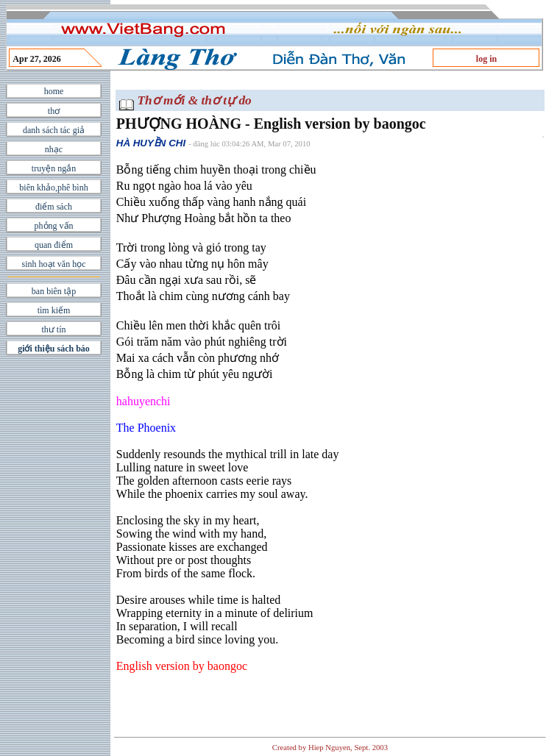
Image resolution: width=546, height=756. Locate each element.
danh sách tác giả (54, 130)
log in (486, 59)
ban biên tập (54, 291)
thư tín (53, 329)
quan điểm (54, 245)
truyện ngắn (54, 168)
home (54, 91)
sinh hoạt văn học (54, 264)
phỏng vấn (54, 226)
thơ (54, 111)
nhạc (54, 149)
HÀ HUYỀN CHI (151, 143)
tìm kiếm (54, 310)
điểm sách (54, 207)
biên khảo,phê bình (53, 188)
